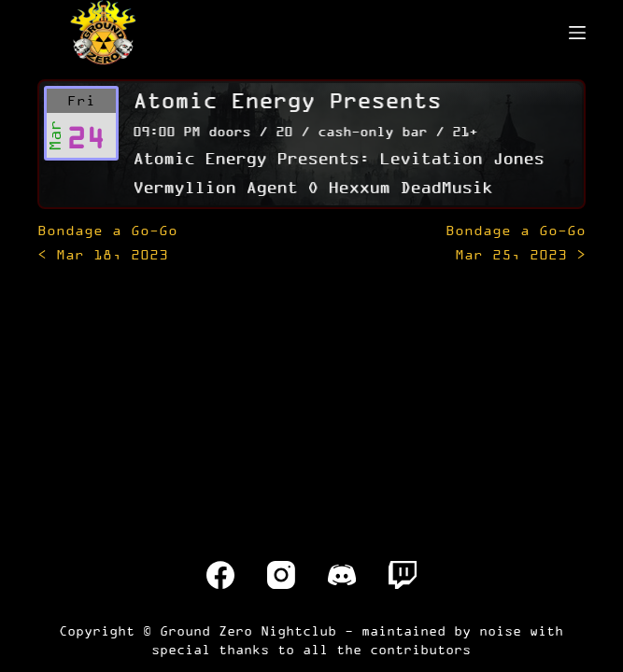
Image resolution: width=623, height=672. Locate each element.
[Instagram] (281, 575)
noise (500, 630)
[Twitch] (403, 575)
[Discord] (342, 575)
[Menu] (577, 33)
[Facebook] (220, 575)
